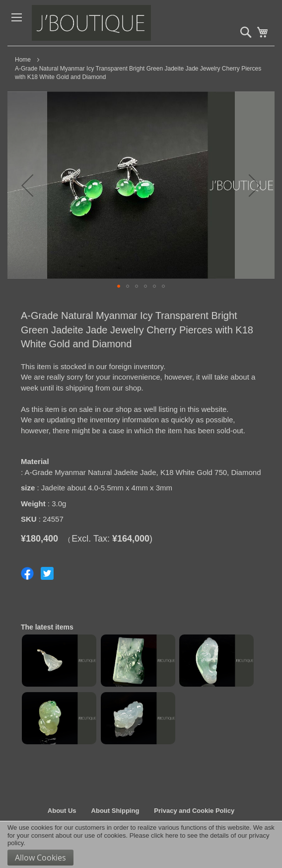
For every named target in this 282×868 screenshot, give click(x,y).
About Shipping (115, 811)
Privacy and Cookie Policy (194, 811)
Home (23, 60)
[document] (141, 845)
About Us (62, 811)
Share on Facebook (27, 573)
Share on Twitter (47, 573)
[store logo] (106, 23)
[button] (27, 185)
